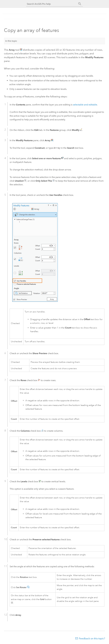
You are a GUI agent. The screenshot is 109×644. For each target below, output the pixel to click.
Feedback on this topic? (92, 638)
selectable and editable (85, 105)
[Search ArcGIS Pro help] (52, 4)
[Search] (80, 4)
